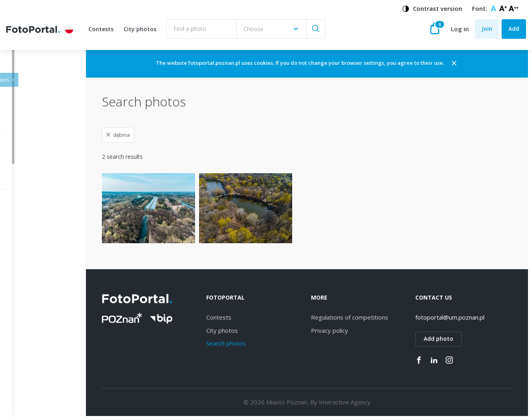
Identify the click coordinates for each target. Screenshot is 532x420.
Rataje (33, 349)
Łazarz (33, 335)
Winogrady (39, 279)
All (28, 224)
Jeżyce (33, 238)
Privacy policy (351, 330)
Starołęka (37, 307)
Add (514, 29)
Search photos (258, 343)
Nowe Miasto (42, 391)
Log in (460, 29)
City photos (140, 29)
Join (487, 29)
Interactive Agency (366, 402)
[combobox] (271, 29)
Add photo (449, 339)
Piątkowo (37, 405)
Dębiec (34, 266)
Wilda (32, 252)
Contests (101, 29)
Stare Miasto (41, 377)
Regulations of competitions (371, 317)
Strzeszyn (37, 321)
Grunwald (37, 363)
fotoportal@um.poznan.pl (461, 317)
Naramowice (41, 293)
